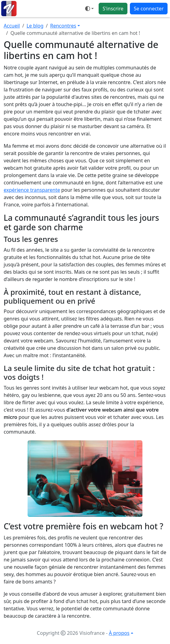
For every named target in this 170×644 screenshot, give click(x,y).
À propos (119, 633)
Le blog (35, 26)
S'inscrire (113, 9)
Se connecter (149, 9)
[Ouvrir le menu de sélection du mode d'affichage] (89, 9)
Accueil (12, 26)
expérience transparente (32, 190)
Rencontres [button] (63, 26)
